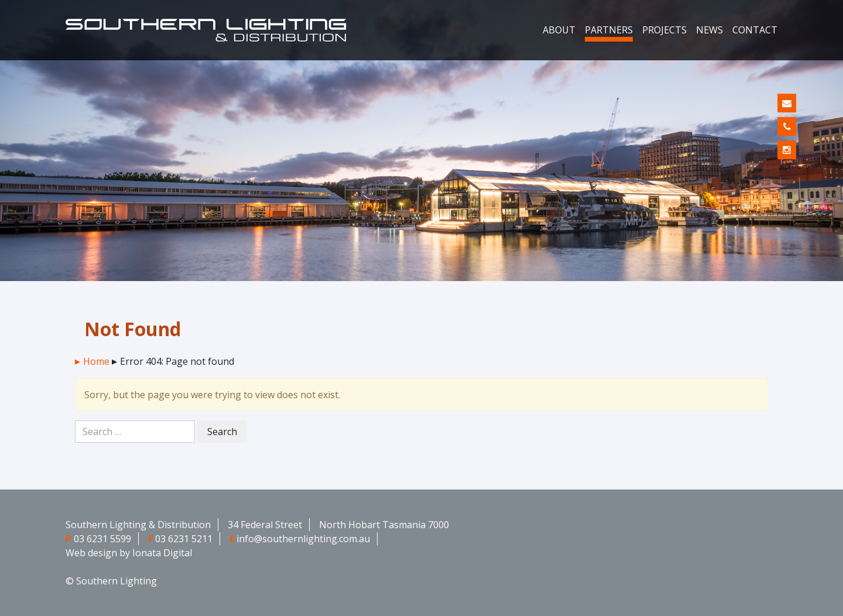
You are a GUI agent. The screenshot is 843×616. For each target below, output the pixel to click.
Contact (755, 30)
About (559, 30)
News (710, 30)
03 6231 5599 (102, 539)
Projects (664, 30)
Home (96, 361)
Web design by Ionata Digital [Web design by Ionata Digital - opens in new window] (129, 553)
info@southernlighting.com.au (303, 539)
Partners (609, 30)
